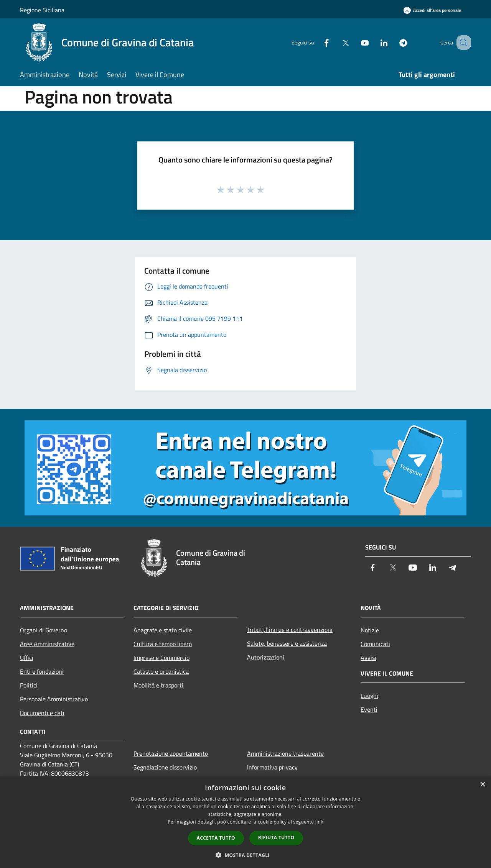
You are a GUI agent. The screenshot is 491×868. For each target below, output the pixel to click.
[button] (245, 855)
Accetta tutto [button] (216, 838)
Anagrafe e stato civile (163, 630)
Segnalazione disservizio (165, 767)
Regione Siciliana (42, 10)
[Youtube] (355, 42)
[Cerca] (462, 43)
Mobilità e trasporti (158, 685)
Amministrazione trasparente (285, 753)
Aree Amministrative (47, 644)
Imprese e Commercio (161, 658)
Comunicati (375, 644)
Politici (29, 685)
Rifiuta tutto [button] (276, 838)
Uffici (27, 658)
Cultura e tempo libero (163, 644)
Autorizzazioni (266, 657)
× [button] (482, 785)
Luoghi (369, 696)
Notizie (370, 630)
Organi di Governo (44, 630)
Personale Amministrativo (54, 699)
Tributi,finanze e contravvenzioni (290, 630)
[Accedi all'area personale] (432, 10)
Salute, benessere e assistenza (287, 643)
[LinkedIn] (374, 42)
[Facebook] (317, 42)
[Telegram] (394, 42)
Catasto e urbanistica (161, 671)
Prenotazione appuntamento (171, 753)
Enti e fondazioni (42, 671)
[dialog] (245, 822)
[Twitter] (336, 42)
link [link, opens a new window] (319, 822)
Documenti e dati (42, 713)
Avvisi (368, 658)
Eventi (369, 709)
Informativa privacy (272, 767)
